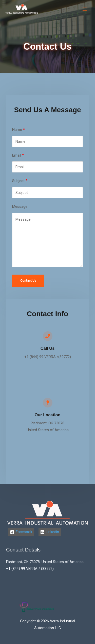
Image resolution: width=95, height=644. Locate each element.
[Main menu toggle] (85, 9)
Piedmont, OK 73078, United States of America (45, 562)
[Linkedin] (50, 532)
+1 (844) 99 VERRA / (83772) (30, 569)
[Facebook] (21, 532)
